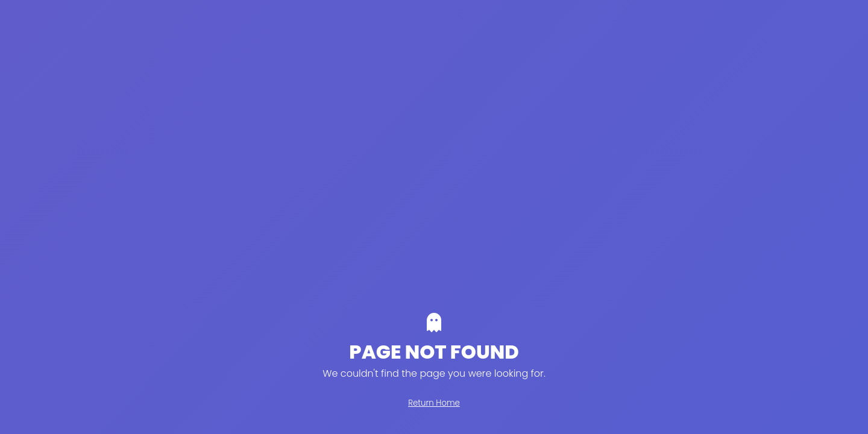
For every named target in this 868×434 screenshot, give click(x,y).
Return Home (434, 403)
